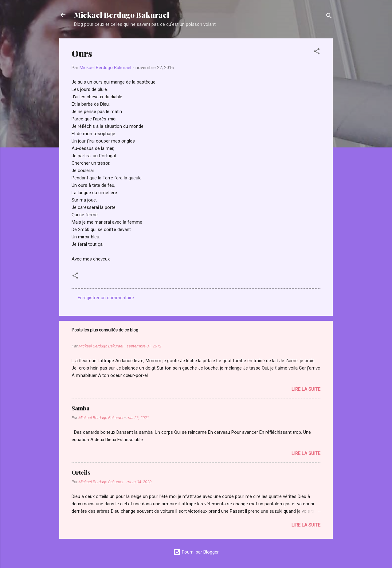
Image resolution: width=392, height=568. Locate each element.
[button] (317, 52)
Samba (80, 408)
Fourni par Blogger (196, 552)
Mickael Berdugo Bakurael (122, 15)
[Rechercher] (329, 17)
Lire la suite (306, 389)
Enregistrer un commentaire (106, 298)
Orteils (81, 472)
